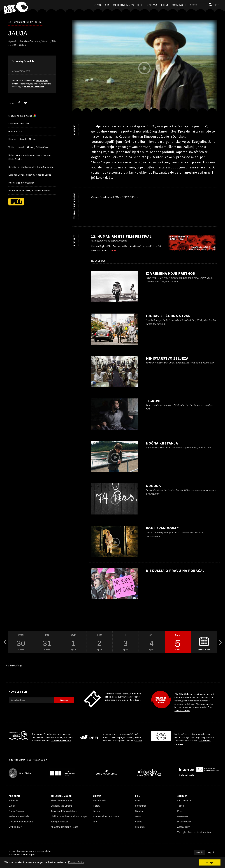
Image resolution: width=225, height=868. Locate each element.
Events (12, 806)
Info (95, 822)
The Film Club (182, 694)
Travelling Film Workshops (64, 811)
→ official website (61, 741)
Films (138, 801)
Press (180, 811)
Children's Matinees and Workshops (69, 816)
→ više (138, 741)
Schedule (13, 801)
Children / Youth (127, 5)
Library (96, 811)
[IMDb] (16, 202)
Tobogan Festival (59, 822)
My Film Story (16, 827)
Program (101, 5)
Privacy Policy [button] (76, 862)
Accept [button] (210, 862)
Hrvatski (199, 852)
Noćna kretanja (162, 443)
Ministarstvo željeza (167, 358)
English (211, 852)
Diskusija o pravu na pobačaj (175, 571)
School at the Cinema (62, 806)
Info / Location (184, 801)
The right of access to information (194, 832)
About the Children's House (65, 827)
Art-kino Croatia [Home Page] (27, 851)
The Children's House (62, 801)
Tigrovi (153, 401)
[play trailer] (144, 68)
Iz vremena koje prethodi (171, 273)
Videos (139, 822)
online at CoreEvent (34, 87)
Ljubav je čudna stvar (168, 316)
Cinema (151, 5)
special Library (182, 710)
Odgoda (153, 486)
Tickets (181, 806)
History (96, 806)
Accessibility (183, 827)
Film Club (140, 827)
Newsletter (183, 816)
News (138, 816)
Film (165, 5)
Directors (140, 811)
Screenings (141, 806)
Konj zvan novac (162, 528)
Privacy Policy (184, 822)
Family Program (17, 811)
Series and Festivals (19, 816)
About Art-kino (100, 801)
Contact (179, 5)
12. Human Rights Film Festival (25, 22)
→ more (112, 250)
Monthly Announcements (21, 822)
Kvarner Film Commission (106, 816)
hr (218, 5)
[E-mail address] (31, 700)
